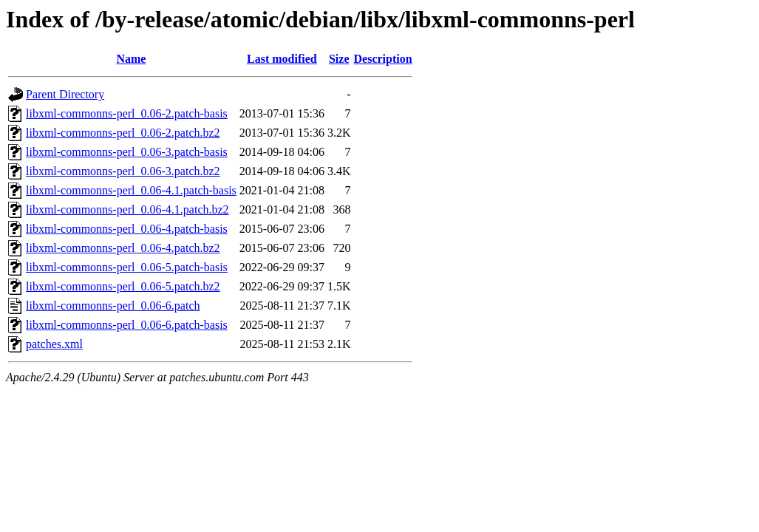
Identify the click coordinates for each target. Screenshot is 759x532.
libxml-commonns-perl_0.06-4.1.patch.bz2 (127, 209)
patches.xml (54, 344)
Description (383, 59)
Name (131, 59)
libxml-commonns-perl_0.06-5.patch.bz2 (123, 286)
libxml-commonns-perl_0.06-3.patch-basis (127, 152)
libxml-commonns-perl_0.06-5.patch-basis (127, 267)
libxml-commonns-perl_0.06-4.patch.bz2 (123, 248)
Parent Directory (65, 94)
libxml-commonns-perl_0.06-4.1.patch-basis (131, 190)
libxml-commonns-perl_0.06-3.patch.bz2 (123, 171)
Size (339, 59)
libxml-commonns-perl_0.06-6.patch (113, 306)
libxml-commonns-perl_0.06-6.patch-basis (127, 325)
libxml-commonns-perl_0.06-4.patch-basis (127, 229)
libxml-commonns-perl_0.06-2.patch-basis (127, 113)
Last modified (282, 59)
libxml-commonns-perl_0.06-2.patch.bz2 (123, 133)
